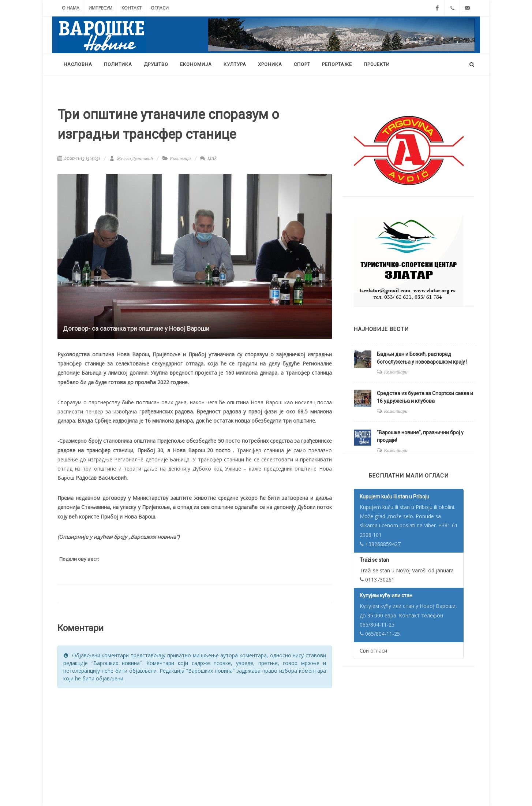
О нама (71, 8)
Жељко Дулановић (131, 158)
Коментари (396, 372)
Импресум (100, 8)
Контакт (132, 8)
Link (208, 158)
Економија (180, 158)
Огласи (160, 8)
